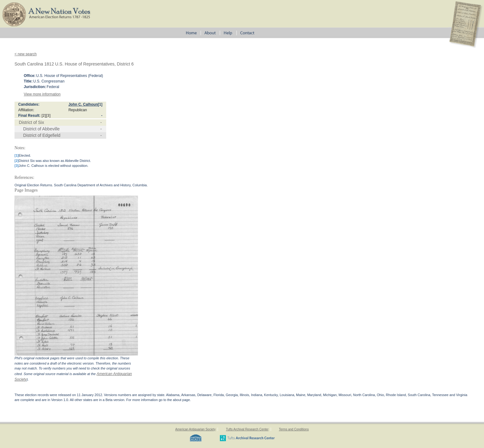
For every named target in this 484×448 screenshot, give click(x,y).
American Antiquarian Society (196, 429)
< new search (26, 54)
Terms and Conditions (294, 429)
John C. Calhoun (83, 104)
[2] (44, 116)
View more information (42, 94)
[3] (48, 116)
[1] (100, 104)
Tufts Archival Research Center (247, 429)
